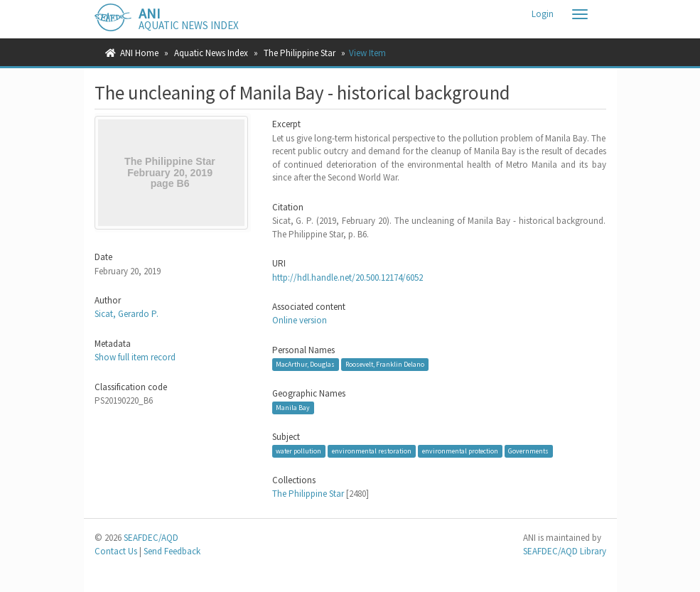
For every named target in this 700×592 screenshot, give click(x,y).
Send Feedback (172, 551)
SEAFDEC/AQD (151, 538)
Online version (300, 320)
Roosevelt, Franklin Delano (385, 364)
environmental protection (460, 451)
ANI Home (139, 53)
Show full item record (135, 357)
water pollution (298, 451)
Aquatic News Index (211, 53)
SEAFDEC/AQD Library (565, 551)
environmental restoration (372, 451)
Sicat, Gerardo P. (126, 314)
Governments (528, 451)
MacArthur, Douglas (305, 364)
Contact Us (116, 551)
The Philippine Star (300, 53)
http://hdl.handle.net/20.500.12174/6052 (348, 278)
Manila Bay (293, 408)
